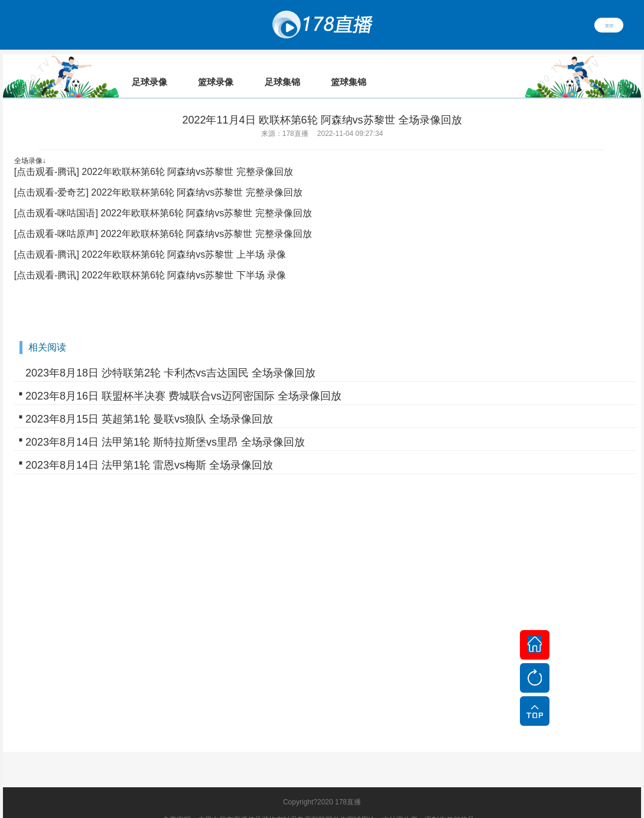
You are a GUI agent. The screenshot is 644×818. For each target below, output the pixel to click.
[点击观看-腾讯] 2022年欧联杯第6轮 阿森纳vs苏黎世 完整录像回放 (154, 155)
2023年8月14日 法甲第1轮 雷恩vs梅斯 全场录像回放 (149, 449)
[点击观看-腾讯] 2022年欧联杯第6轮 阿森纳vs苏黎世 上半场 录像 (150, 238)
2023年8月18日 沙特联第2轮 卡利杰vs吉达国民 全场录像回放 (170, 356)
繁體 (609, 25)
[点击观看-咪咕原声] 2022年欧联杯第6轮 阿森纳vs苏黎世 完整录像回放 (163, 217)
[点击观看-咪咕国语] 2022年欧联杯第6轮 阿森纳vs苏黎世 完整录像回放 (163, 197)
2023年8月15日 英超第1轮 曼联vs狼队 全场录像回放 (149, 402)
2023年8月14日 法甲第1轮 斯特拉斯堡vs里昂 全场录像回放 (165, 426)
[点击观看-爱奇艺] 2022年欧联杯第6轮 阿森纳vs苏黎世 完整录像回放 (158, 176)
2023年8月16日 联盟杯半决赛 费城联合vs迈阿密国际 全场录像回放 (183, 379)
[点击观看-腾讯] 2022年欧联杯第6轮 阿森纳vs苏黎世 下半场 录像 (150, 259)
